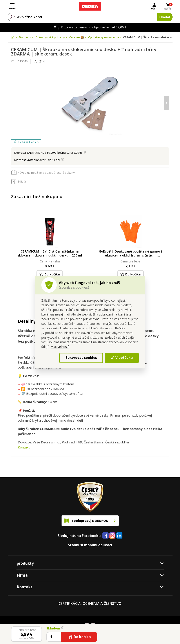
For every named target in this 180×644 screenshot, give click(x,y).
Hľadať (165, 17)
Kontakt (24, 447)
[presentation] (166, 103)
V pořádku (122, 358)
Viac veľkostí (60, 347)
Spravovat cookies (81, 358)
